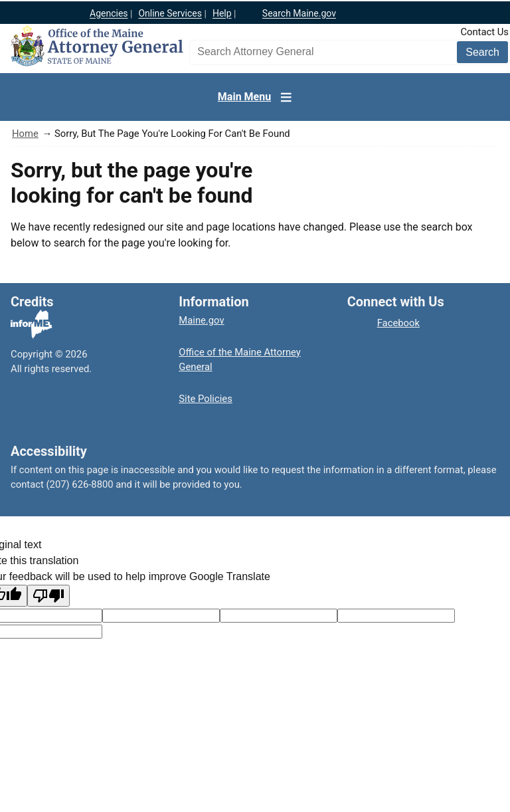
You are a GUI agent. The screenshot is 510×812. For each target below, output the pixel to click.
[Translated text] (396, 616)
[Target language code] (161, 616)
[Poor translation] (48, 596)
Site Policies (205, 399)
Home (25, 134)
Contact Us (484, 32)
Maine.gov (201, 320)
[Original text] (279, 616)
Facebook (398, 323)
